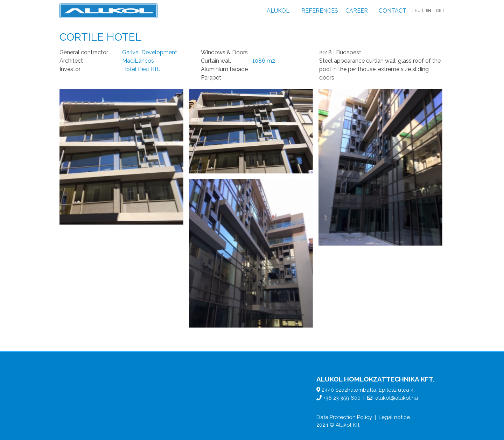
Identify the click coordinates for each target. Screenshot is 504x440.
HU (418, 11)
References (320, 11)
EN (428, 11)
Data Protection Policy (344, 417)
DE (439, 11)
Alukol (278, 11)
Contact (393, 11)
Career (357, 11)
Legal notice (394, 417)
